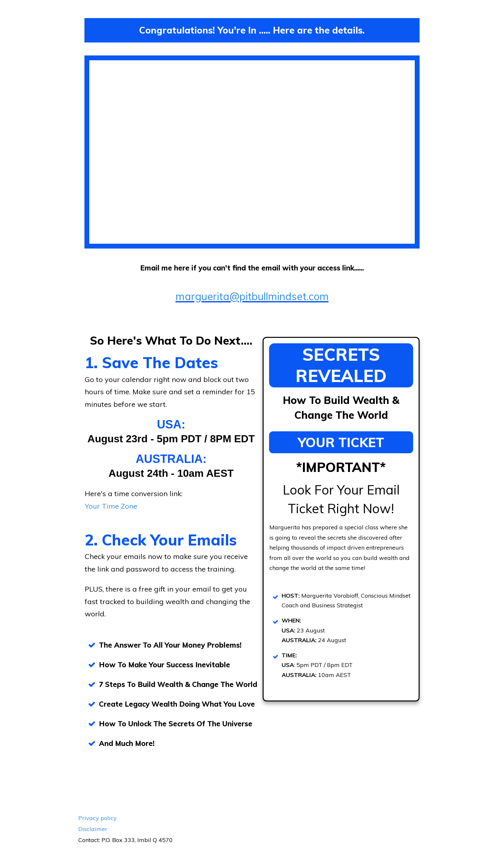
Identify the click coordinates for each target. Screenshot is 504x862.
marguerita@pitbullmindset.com (252, 296)
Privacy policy (97, 818)
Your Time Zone (111, 506)
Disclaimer (93, 829)
